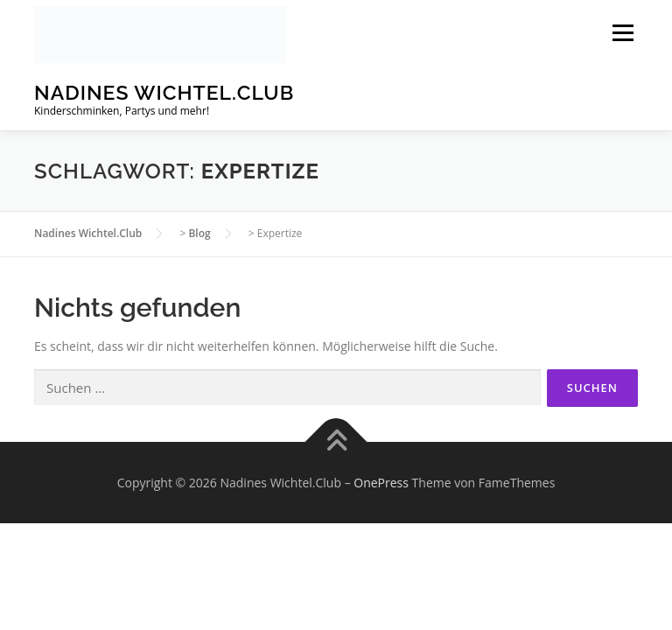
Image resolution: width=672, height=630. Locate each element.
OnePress (381, 483)
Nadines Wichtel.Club (164, 92)
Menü (623, 33)
